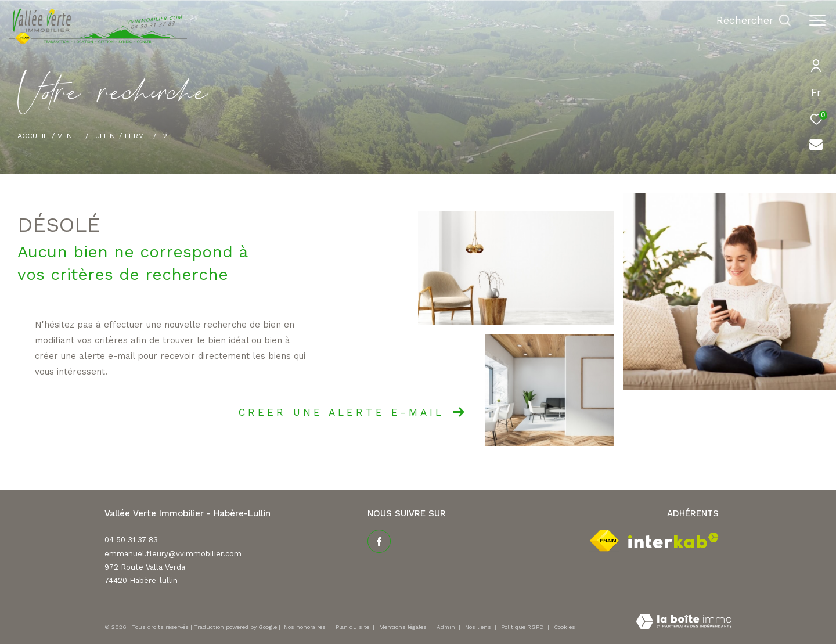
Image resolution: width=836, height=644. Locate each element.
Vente (69, 136)
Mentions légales (404, 627)
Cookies (565, 627)
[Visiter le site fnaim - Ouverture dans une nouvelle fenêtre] (604, 541)
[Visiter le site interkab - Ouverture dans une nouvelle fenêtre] (673, 540)
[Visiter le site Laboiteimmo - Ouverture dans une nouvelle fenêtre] (684, 623)
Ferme (137, 136)
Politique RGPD (522, 627)
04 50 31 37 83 (131, 540)
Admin (447, 627)
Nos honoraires (306, 627)
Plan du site (353, 627)
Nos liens (479, 627)
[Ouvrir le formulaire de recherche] (754, 20)
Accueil (33, 136)
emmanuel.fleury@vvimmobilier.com (173, 554)
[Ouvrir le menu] (817, 20)
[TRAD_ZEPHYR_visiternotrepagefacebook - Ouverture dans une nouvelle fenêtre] (379, 541)
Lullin (103, 136)
